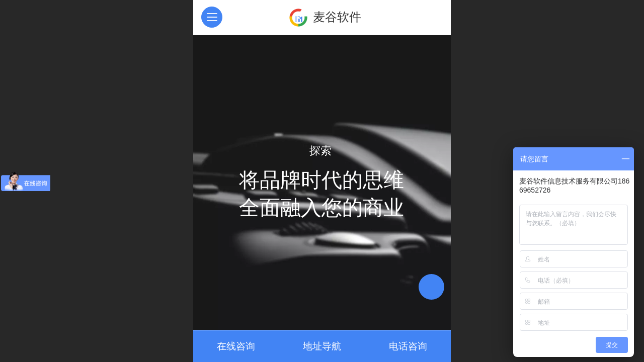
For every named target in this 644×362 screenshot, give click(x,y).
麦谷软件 (337, 17)
